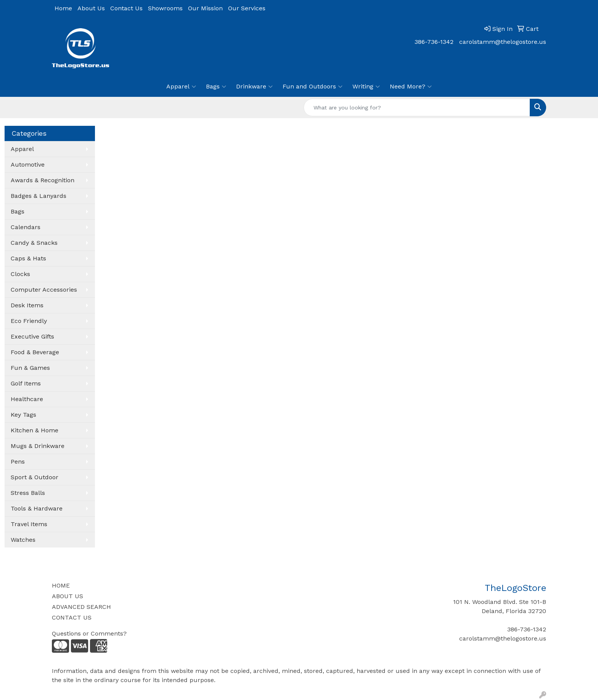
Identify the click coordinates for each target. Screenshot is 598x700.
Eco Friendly (29, 321)
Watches (23, 540)
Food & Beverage (35, 352)
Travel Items (29, 524)
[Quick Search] (417, 108)
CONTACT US (72, 617)
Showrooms (165, 8)
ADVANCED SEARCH (81, 607)
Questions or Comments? (89, 633)
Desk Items (27, 305)
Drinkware (254, 87)
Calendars (26, 227)
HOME (61, 585)
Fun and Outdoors (313, 87)
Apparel (181, 87)
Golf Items (26, 383)
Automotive (28, 165)
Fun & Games (30, 368)
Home (63, 8)
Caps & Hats (28, 258)
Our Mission (205, 8)
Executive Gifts (32, 336)
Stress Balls (28, 493)
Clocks (20, 274)
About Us (91, 8)
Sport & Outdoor (35, 477)
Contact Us (126, 8)
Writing (366, 87)
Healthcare (27, 399)
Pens (18, 462)
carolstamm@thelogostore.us (503, 42)
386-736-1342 (434, 42)
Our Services (247, 8)
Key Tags (23, 415)
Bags (216, 87)
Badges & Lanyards (39, 196)
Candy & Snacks (34, 243)
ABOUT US (68, 596)
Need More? (411, 87)
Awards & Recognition (43, 180)
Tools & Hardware (37, 508)
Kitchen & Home (35, 430)
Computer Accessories (44, 290)
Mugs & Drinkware (38, 446)
